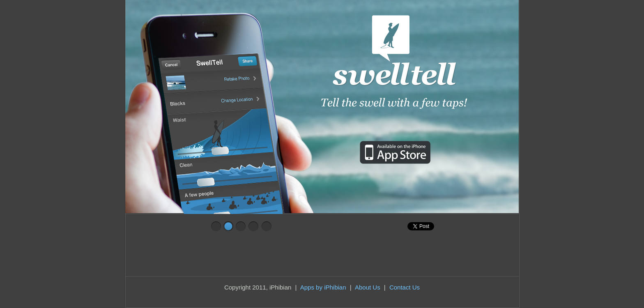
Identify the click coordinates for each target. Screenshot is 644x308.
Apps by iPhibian (323, 287)
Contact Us (405, 287)
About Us (368, 287)
